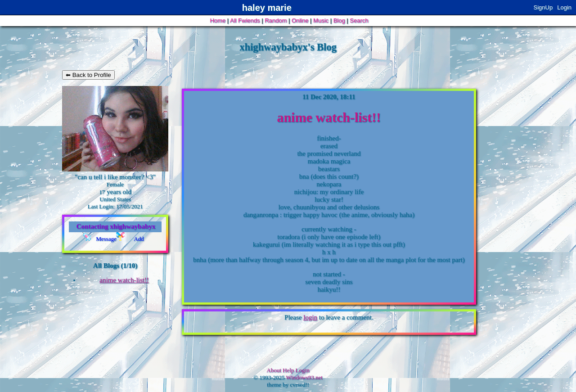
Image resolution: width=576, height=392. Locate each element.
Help (288, 370)
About (274, 370)
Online (300, 20)
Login (564, 7)
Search (359, 20)
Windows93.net (304, 377)
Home (218, 20)
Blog (339, 20)
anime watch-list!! (124, 280)
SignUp (543, 7)
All (245, 20)
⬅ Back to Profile (88, 75)
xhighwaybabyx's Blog (288, 47)
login (310, 317)
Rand (276, 20)
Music (321, 20)
